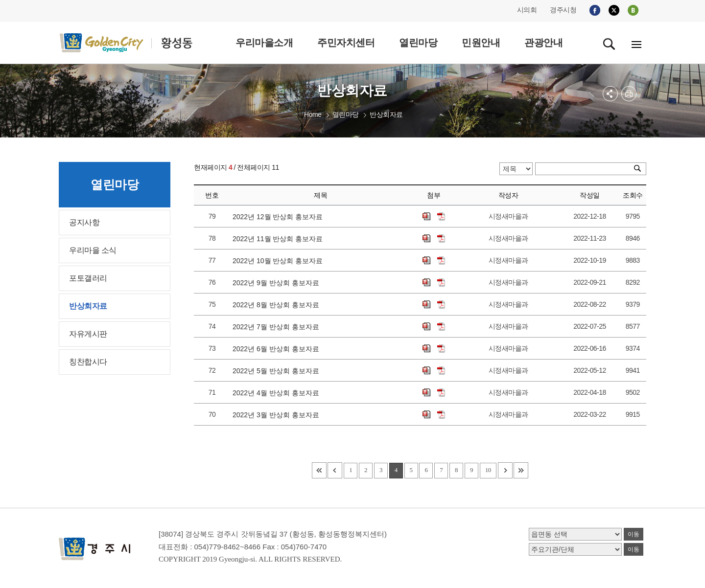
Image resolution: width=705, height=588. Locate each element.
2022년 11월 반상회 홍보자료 (280, 239)
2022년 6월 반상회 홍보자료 (278, 349)
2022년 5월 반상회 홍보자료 (278, 371)
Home (313, 114)
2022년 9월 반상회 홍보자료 (278, 283)
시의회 (527, 10)
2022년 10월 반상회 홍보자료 (280, 261)
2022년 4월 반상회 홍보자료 (278, 393)
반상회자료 (386, 114)
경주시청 (563, 10)
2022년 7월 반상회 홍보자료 (278, 327)
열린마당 (346, 114)
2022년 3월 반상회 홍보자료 (278, 415)
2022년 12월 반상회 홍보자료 (280, 217)
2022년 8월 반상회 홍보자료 (278, 305)
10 (488, 470)
